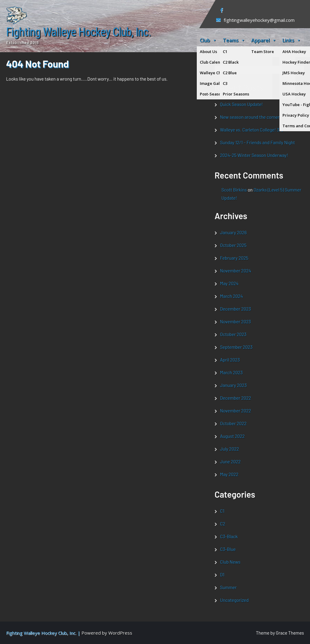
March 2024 (231, 296)
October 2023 (233, 334)
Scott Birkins (234, 190)
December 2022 (236, 398)
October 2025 (233, 245)
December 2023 (236, 309)
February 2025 (234, 258)
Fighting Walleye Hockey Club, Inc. (79, 32)
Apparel (264, 40)
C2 (223, 524)
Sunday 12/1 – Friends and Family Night (257, 142)
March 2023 (231, 372)
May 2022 (229, 474)
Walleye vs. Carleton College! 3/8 (252, 130)
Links (292, 40)
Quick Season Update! (241, 104)
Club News (230, 562)
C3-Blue (228, 549)
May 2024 (229, 283)
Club (208, 40)
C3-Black (229, 536)
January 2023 (233, 385)
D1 (222, 575)
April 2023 (230, 360)
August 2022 (232, 436)
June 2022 (230, 462)
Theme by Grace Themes (280, 633)
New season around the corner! (251, 117)
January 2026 (233, 232)
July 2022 (230, 449)
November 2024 (236, 271)
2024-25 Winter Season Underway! (254, 155)
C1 (222, 511)
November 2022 (236, 411)
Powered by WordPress (107, 633)
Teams (234, 40)
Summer (228, 587)
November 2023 (236, 322)
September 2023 (236, 347)
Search (222, 62)
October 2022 (233, 423)
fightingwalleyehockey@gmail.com (259, 20)
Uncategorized (234, 600)
